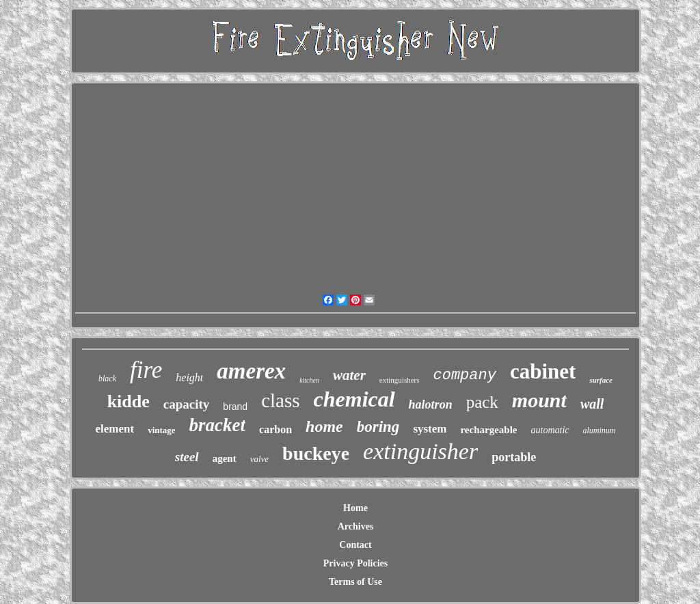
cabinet (543, 371)
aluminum (600, 430)
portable (514, 457)
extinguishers (400, 380)
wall (592, 404)
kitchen (309, 380)
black (107, 379)
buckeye (316, 453)
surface (601, 380)
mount (539, 400)
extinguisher (420, 451)
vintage (161, 430)
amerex (251, 371)
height (189, 377)
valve (259, 459)
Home (355, 508)
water (349, 375)
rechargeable (488, 430)
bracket (217, 425)
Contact (355, 545)
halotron (431, 404)
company (465, 375)
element (115, 429)
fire (146, 370)
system (430, 429)
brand (235, 407)
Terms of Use (355, 582)
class (280, 400)
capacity (187, 404)
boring (378, 427)
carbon (275, 429)
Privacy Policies (355, 563)
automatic (550, 430)
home (324, 426)
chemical (354, 399)
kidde (129, 401)
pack (482, 402)
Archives (356, 526)
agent (225, 458)
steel (187, 457)
